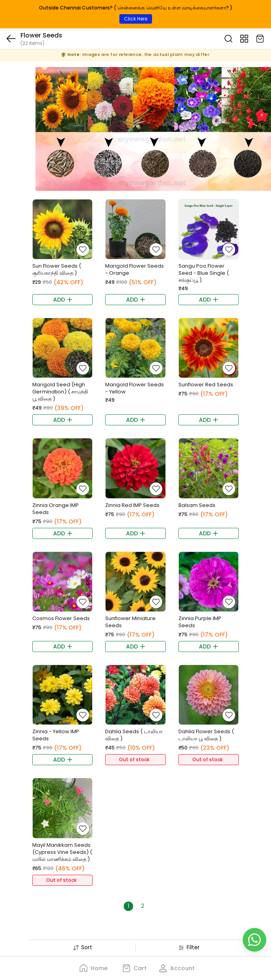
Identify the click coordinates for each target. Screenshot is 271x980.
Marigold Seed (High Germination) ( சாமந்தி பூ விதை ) (60, 392)
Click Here (136, 19)
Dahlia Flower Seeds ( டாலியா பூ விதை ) (206, 735)
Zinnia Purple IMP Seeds (200, 622)
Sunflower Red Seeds (206, 385)
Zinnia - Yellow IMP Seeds (56, 735)
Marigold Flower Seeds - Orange (135, 269)
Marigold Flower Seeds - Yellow (135, 388)
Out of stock (134, 759)
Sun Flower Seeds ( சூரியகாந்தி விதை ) (57, 269)
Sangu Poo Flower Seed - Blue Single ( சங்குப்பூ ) (204, 273)
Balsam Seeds (197, 505)
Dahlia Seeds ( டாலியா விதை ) (134, 735)
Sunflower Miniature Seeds (130, 622)
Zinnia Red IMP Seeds (132, 505)
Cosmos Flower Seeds (61, 618)
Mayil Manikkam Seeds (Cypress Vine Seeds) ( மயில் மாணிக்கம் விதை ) (62, 852)
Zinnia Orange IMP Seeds (56, 509)
